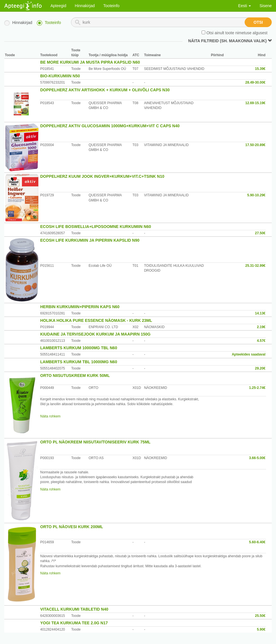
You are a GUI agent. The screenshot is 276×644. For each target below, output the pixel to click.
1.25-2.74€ (257, 388)
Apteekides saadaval (249, 354)
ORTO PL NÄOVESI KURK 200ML (72, 527)
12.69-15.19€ (255, 103)
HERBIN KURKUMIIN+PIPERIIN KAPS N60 (80, 307)
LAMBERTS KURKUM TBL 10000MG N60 (79, 362)
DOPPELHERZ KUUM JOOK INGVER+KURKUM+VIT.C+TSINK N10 (102, 176)
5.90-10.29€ (256, 195)
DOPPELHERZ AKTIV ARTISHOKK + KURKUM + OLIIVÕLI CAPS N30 (105, 90)
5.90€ (261, 629)
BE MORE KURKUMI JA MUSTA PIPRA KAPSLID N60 (90, 62)
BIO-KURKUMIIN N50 (60, 76)
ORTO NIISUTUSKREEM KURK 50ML (75, 376)
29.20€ (260, 368)
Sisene (266, 6)
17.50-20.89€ (255, 145)
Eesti (244, 6)
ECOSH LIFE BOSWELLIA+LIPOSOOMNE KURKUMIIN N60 (96, 227)
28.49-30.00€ (255, 82)
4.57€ (261, 341)
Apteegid (58, 6)
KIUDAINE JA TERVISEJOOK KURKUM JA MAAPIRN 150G (95, 334)
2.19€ (261, 327)
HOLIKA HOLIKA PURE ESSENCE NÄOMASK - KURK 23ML (96, 320)
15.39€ (260, 69)
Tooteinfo (111, 6)
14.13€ (260, 313)
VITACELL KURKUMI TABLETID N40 (74, 609)
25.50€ (260, 616)
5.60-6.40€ (257, 542)
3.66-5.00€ (257, 458)
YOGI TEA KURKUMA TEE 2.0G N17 (74, 623)
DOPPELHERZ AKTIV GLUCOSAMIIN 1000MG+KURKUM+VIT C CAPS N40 (110, 126)
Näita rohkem (50, 416)
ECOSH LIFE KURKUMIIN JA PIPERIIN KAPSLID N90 (90, 240)
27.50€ (260, 233)
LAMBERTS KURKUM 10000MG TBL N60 (79, 348)
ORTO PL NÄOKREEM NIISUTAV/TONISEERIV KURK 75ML (95, 442)
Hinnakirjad (85, 6)
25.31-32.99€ (255, 266)
